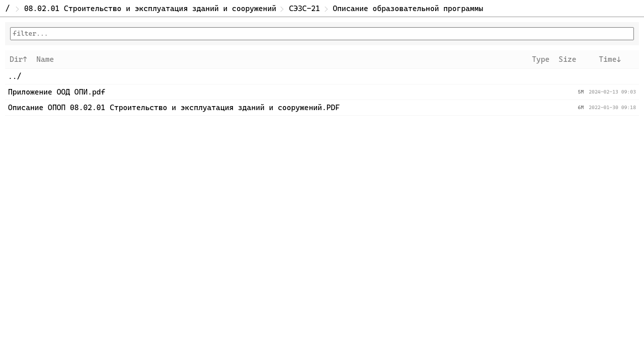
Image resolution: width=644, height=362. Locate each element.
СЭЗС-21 (304, 9)
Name (45, 59)
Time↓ (610, 59)
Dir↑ (18, 59)
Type (541, 59)
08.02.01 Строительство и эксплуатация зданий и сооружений (150, 9)
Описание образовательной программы (408, 9)
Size (567, 59)
